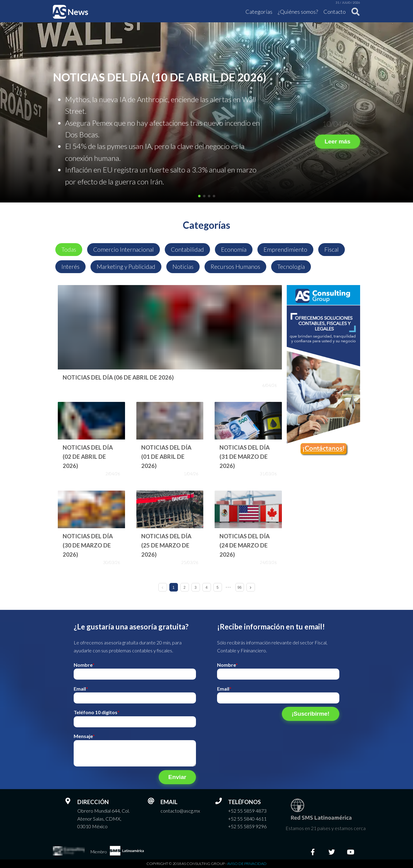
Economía (234, 249)
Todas (69, 249)
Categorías (259, 12)
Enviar (177, 777)
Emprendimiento (285, 249)
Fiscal (332, 249)
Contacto (335, 12)
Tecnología (291, 267)
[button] (199, 196)
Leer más (337, 141)
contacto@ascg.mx (180, 811)
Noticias (183, 267)
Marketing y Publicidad (126, 267)
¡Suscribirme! (311, 714)
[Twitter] (332, 852)
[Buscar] (354, 12)
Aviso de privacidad (247, 864)
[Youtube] (351, 852)
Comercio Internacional (124, 249)
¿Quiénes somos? (298, 12)
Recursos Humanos (235, 267)
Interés (70, 267)
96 (240, 588)
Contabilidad (187, 249)
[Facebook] (313, 852)
